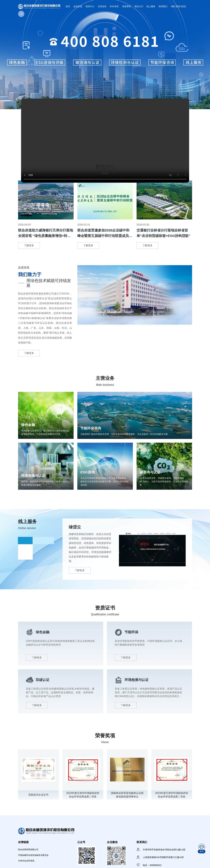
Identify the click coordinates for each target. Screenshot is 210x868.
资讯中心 (90, 6)
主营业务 (102, 6)
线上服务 (151, 6)
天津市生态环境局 (27, 866)
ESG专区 (114, 6)
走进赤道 (78, 6)
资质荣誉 (127, 6)
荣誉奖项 (105, 740)
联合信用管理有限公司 (29, 854)
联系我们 (163, 6)
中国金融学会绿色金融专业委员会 (34, 860)
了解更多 (29, 245)
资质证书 (105, 612)
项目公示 (139, 6)
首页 (68, 6)
